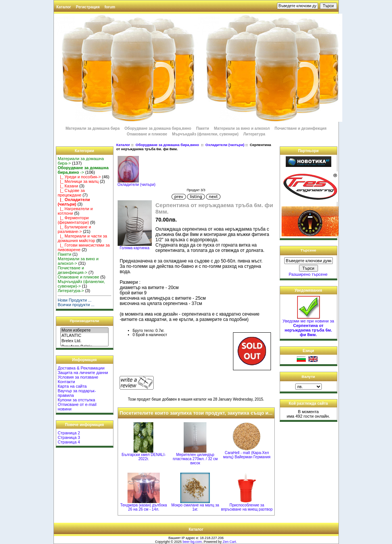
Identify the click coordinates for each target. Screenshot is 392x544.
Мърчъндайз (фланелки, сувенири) (205, 134)
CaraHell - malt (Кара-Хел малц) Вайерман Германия (247, 455)
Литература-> (71, 291)
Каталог (64, 7)
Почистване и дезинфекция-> (72, 270)
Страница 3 (69, 437)
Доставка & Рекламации (81, 368)
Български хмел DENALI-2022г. (143, 457)
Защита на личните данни (83, 373)
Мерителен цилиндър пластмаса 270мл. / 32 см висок (195, 459)
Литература (254, 134)
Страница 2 (69, 433)
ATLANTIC (84, 336)
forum (110, 7)
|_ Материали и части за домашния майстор (82, 238)
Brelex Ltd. (84, 341)
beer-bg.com (192, 542)
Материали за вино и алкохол (242, 128)
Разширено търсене (308, 274)
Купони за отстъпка (76, 400)
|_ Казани (68, 186)
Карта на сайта (72, 386)
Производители (84, 321)
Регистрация (88, 7)
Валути (308, 377)
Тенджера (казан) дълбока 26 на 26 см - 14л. (144, 507)
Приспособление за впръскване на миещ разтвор (247, 507)
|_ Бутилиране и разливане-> (74, 229)
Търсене (309, 250)
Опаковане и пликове (147, 134)
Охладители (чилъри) (225, 145)
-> (83, 170)
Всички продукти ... (76, 305)
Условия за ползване (78, 377)
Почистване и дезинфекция (301, 128)
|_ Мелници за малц (78, 181)
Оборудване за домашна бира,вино (168, 145)
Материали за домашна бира (93, 128)
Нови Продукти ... (75, 300)
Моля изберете (84, 330)
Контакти (66, 382)
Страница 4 (69, 442)
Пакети (203, 128)
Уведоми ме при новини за (309, 326)
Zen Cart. (230, 542)
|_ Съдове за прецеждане (71, 193)
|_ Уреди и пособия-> (79, 177)
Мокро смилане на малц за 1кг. (195, 507)
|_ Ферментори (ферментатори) (73, 220)
